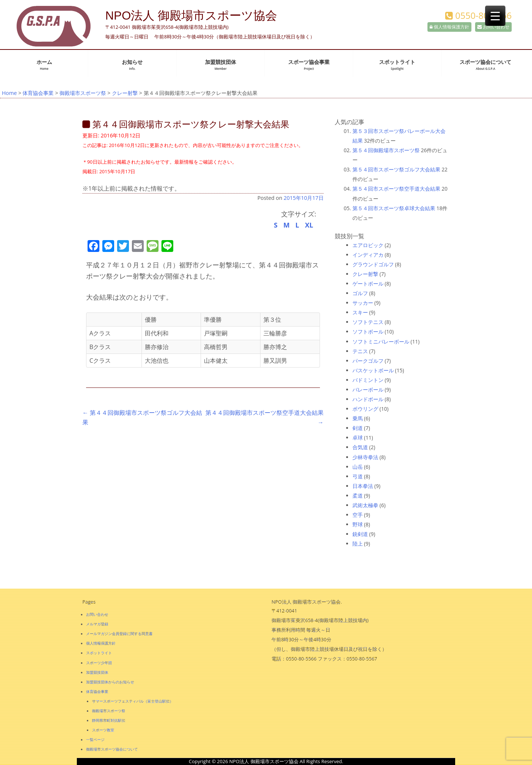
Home (9, 93)
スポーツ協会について (485, 65)
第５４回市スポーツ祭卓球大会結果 (394, 208)
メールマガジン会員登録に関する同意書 (119, 633)
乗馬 (358, 418)
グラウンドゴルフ (373, 264)
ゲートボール (368, 284)
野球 (358, 524)
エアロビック (368, 245)
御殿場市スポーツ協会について (112, 749)
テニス (360, 351)
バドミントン (368, 380)
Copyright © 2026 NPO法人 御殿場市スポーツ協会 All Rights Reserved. (266, 761)
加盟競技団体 (221, 65)
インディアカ (368, 255)
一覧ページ (95, 740)
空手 (358, 515)
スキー (360, 312)
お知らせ (132, 65)
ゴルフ (360, 293)
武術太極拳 (365, 505)
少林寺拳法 (365, 457)
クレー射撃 (125, 93)
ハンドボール (368, 399)
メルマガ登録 (97, 624)
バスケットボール (373, 370)
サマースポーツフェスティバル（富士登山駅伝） (133, 701)
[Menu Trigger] (495, 16)
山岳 (358, 467)
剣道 (358, 428)
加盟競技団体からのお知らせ (110, 682)
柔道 (358, 496)
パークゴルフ (368, 361)
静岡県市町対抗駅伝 (109, 720)
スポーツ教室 (103, 730)
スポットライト (397, 65)
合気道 (360, 447)
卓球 (358, 438)
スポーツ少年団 (99, 663)
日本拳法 (363, 486)
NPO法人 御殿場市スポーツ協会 (191, 16)
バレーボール (368, 390)
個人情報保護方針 (449, 27)
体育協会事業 (38, 93)
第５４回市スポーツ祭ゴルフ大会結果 (396, 169)
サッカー (363, 303)
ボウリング (365, 409)
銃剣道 (360, 534)
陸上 (358, 544)
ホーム (44, 65)
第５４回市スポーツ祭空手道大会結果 (396, 189)
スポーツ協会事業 (309, 65)
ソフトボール (368, 332)
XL (309, 225)
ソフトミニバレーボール (381, 341)
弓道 (358, 476)
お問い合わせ (493, 27)
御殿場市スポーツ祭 (83, 93)
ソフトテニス (368, 322)
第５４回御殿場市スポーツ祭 (386, 150)
